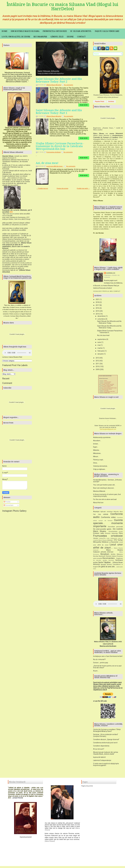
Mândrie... (97, 451)
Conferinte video (108, 518)
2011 (97, 364)
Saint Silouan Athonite (48, 71)
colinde (106, 515)
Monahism (105, 555)
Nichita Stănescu (117, 555)
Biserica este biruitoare (108, 647)
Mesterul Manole (99, 492)
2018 (97, 302)
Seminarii (111, 561)
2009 (97, 369)
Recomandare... (109, 559)
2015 (97, 311)
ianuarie (100, 354)
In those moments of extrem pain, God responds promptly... (107, 496)
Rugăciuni (120, 559)
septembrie (102, 339)
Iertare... (96, 445)
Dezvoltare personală (115, 527)
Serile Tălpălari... (105, 563)
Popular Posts (100, 102)
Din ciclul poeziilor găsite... (103, 530)
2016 (97, 308)
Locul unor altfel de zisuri (16, 37)
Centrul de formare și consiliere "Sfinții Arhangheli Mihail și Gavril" (107, 731)
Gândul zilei (57, 37)
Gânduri (96, 539)
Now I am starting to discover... (104, 489)
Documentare (113, 532)
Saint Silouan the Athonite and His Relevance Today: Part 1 (59, 112)
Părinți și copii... (99, 460)
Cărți (99, 515)
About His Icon (98, 503)
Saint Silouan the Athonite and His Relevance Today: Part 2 (59, 80)
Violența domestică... (101, 467)
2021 (97, 299)
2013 (97, 358)
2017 (97, 305)
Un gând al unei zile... (107, 567)
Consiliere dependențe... (102, 747)
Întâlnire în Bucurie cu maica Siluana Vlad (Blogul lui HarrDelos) (62, 7)
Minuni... (96, 457)
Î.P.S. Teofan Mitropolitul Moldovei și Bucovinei (108, 542)
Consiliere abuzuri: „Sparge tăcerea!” (106, 740)
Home (5, 31)
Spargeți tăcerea (106, 565)
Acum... (96, 672)
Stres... (96, 464)
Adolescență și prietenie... (102, 438)
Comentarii (8, 505)
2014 (97, 314)
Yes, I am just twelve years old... (104, 486)
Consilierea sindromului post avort (105, 743)
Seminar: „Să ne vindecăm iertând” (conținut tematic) (106, 736)
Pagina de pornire (62, 188)
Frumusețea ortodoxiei (55, 31)
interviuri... (110, 541)
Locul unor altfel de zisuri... (55, 166)
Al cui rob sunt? (99, 750)
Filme (121, 534)
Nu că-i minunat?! (99, 660)
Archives (111, 102)
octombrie (101, 319)
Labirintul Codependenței (102, 761)
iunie (99, 342)
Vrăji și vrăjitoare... (100, 470)
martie (100, 348)
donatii (121, 532)
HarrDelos (111, 273)
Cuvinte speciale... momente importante (108, 524)
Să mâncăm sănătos (100, 561)
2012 (97, 361)
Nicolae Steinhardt (99, 557)
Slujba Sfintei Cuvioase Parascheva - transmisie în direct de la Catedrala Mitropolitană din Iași (60, 146)
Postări (7, 502)
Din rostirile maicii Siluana (25, 31)
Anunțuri (96, 512)
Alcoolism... (97, 441)
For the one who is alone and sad (105, 500)
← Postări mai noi (42, 188)
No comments (69, 85)
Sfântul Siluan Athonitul (54, 85)
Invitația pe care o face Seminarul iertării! (108, 657)
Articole (116, 512)
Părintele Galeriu (111, 557)
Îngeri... (96, 448)
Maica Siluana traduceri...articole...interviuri (108, 552)
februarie (101, 351)
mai (99, 345)
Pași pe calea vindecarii (107, 31)
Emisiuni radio (99, 534)
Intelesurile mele (104, 539)
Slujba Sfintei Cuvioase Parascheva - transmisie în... (110, 332)
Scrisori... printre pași (101, 663)
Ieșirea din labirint (99, 758)
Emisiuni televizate (111, 534)
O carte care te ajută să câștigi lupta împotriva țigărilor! (106, 765)
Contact (81, 37)
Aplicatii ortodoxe (107, 512)
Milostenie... (97, 454)
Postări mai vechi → (83, 188)
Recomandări (40, 37)
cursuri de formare (105, 521)
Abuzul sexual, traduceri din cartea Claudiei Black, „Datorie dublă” (106, 754)
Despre (70, 37)
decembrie (101, 316)
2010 (97, 366)
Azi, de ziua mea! (47, 163)
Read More (84, 105)
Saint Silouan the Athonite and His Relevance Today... (109, 322)
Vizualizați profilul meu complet (107, 291)
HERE (118, 426)
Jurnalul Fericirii (17, 799)
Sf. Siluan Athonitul (81, 31)
